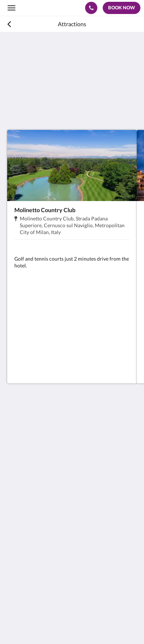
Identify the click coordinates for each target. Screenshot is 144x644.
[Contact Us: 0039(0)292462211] (91, 8)
